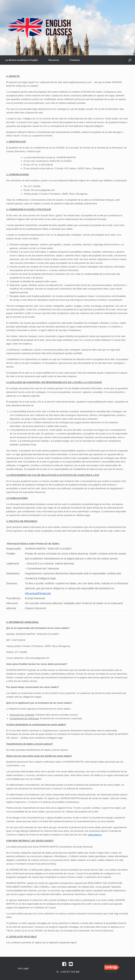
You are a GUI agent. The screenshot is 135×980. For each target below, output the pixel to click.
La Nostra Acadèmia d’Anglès (22, 60)
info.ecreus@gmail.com (38, 593)
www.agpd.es (95, 835)
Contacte (75, 60)
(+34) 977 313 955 (67, 972)
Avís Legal (23, 968)
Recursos (54, 60)
